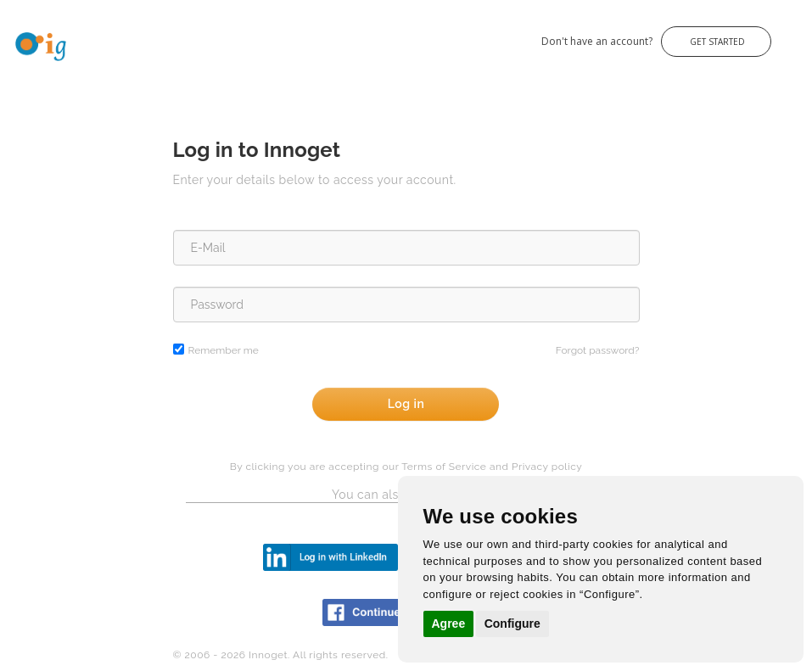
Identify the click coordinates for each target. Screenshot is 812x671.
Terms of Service (444, 467)
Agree (449, 623)
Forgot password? (598, 350)
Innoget (17, 33)
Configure (512, 623)
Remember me (224, 350)
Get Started (716, 42)
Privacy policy (547, 467)
